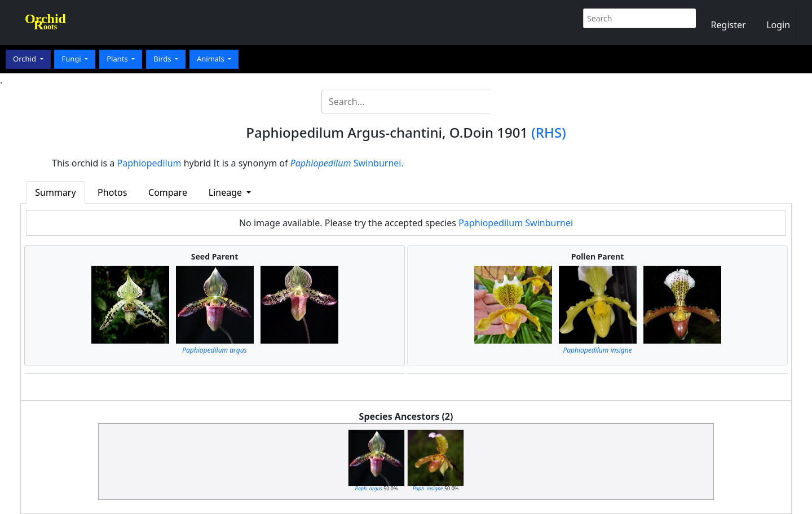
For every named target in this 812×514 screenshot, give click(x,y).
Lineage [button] (226, 192)
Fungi (72, 59)
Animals (211, 59)
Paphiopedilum (149, 163)
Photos (112, 192)
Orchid (25, 59)
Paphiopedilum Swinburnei (516, 223)
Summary (55, 192)
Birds (163, 59)
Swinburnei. (347, 163)
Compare (168, 192)
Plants (118, 59)
